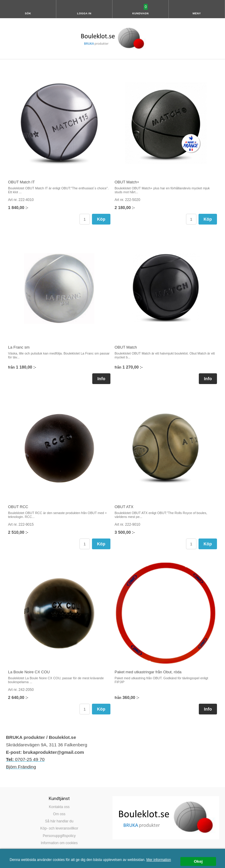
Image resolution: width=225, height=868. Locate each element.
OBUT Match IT (21, 182)
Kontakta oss (59, 807)
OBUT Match (126, 347)
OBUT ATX (124, 507)
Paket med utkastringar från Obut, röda (148, 672)
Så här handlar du (59, 821)
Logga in (84, 13)
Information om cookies (59, 843)
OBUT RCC (18, 507)
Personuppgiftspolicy (59, 836)
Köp (101, 219)
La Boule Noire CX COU (29, 672)
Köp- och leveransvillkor (59, 828)
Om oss (59, 814)
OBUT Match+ (127, 182)
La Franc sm (19, 347)
